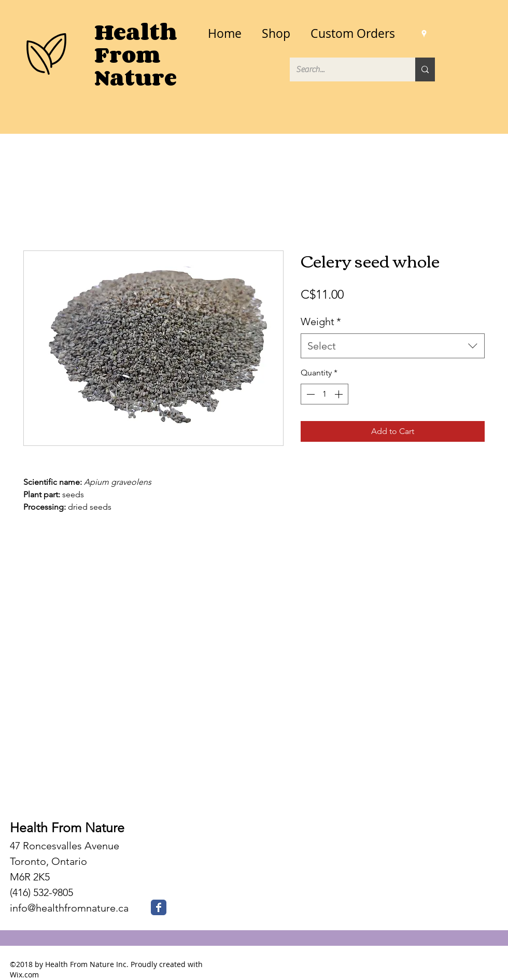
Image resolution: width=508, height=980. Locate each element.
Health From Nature (67, 828)
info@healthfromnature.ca (69, 908)
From (128, 55)
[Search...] (345, 69)
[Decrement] (309, 394)
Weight (321, 321)
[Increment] (340, 394)
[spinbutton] (324, 394)
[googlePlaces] (424, 34)
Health (136, 32)
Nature (136, 78)
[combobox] (393, 346)
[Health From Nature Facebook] (159, 907)
